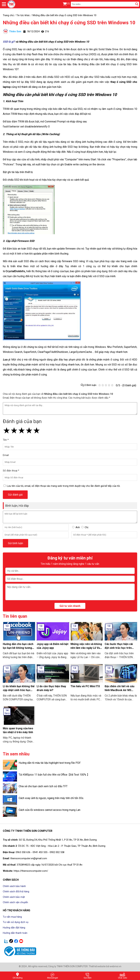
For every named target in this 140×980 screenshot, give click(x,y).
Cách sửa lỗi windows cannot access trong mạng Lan (49, 810)
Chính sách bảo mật (14, 897)
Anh (78, 527)
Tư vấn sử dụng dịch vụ (16, 922)
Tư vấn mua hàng (12, 917)
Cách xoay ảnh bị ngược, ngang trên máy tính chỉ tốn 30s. (51, 798)
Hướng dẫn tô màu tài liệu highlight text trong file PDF (50, 763)
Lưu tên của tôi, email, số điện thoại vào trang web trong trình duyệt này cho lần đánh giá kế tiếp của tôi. (64, 486)
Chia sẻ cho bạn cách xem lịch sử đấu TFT (43, 786)
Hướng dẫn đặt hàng (14, 928)
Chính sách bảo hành (14, 886)
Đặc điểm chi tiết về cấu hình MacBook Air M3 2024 (119, 690)
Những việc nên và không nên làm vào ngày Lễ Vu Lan (86, 648)
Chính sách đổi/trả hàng (16, 891)
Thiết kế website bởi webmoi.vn (105, 966)
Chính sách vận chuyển (15, 902)
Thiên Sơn (12, 31)
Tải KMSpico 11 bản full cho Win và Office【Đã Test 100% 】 (54, 775)
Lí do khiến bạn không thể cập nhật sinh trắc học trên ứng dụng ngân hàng (19, 690)
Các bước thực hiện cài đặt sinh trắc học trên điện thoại (119, 648)
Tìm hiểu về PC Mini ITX (85, 686)
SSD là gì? (9, 42)
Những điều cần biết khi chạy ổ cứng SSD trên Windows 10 (69, 23)
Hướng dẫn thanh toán (15, 933)
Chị (86, 527)
